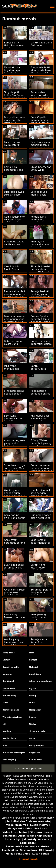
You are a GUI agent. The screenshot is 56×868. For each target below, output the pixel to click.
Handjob (33, 660)
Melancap (7, 674)
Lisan (32, 653)
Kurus (5, 703)
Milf (4, 724)
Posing (32, 696)
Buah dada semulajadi (14, 753)
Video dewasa (15, 779)
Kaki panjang (9, 760)
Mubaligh (34, 667)
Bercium (7, 731)
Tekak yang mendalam (40, 681)
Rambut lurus (9, 738)
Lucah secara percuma (28, 768)
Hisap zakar (8, 653)
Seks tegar (20, 776)
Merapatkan (35, 710)
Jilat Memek (8, 681)
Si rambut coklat (37, 731)
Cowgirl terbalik (11, 667)
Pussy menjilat (37, 746)
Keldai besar (9, 688)
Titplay (33, 724)
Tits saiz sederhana (12, 717)
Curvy (32, 738)
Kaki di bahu (35, 760)
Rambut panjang (11, 710)
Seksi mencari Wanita (24, 797)
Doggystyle (35, 753)
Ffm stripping (9, 696)
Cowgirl (6, 660)
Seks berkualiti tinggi (30, 793)
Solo (5, 746)
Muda (32, 703)
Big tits (33, 688)
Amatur (33, 717)
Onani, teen (35, 674)
